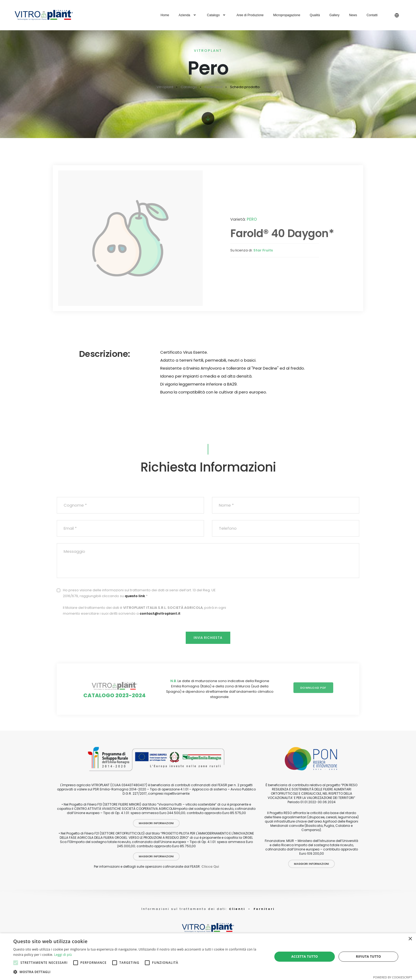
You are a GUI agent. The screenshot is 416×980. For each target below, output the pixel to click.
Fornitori (264, 909)
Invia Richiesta (208, 638)
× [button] (410, 939)
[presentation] (319, 598)
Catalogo (217, 15)
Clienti (236, 909)
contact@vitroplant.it (160, 613)
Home (165, 15)
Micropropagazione (287, 15)
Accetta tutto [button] (305, 957)
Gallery (335, 15)
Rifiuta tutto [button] (368, 957)
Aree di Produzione (250, 15)
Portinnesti (214, 87)
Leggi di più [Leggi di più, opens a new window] (63, 955)
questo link (135, 596)
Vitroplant (165, 87)
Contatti (372, 15)
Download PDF (313, 688)
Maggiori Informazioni (156, 823)
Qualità (315, 15)
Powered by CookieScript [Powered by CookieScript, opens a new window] (393, 977)
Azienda (188, 15)
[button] (139, 972)
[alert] (208, 957)
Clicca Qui (210, 866)
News (353, 15)
